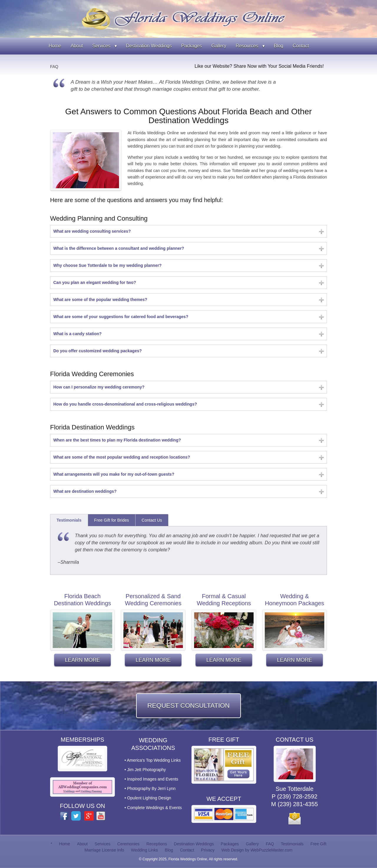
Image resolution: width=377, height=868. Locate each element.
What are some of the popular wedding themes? (100, 300)
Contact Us (152, 520)
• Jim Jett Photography (145, 770)
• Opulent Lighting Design (148, 798)
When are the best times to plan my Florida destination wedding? (117, 440)
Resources (247, 46)
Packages (191, 46)
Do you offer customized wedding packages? (97, 351)
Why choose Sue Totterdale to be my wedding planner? (108, 265)
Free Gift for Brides (112, 520)
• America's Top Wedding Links (153, 760)
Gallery (219, 46)
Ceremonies (128, 844)
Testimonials (69, 520)
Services (101, 46)
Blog (279, 46)
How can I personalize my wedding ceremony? (99, 387)
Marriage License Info (104, 850)
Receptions (157, 844)
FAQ (54, 67)
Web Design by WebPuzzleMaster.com (257, 850)
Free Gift (318, 844)
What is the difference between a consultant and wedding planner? (119, 248)
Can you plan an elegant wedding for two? (95, 282)
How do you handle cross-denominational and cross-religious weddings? (125, 404)
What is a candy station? (77, 334)
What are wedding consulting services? (92, 231)
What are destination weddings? (85, 491)
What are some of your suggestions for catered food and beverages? (121, 317)
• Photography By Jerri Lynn (150, 788)
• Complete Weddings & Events (153, 808)
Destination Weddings (149, 46)
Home (55, 46)
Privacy (208, 850)
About (77, 46)
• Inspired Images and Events (151, 779)
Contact (301, 46)
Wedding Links (145, 850)
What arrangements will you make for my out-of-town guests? (114, 474)
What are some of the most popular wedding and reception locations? (122, 457)
